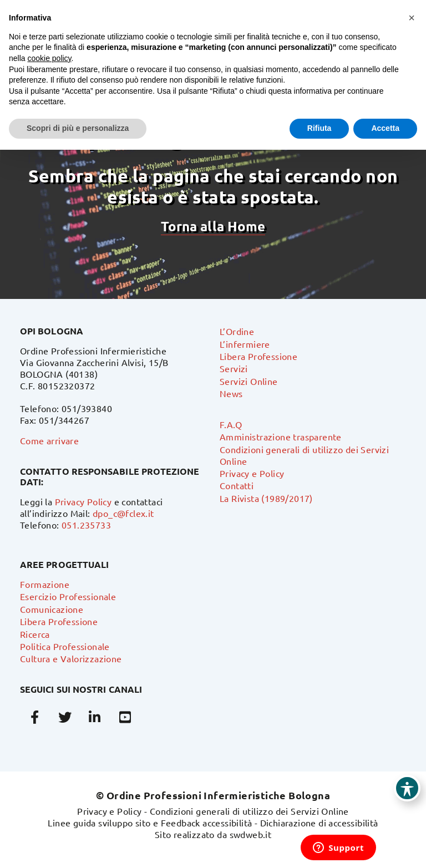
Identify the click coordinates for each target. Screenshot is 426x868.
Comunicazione (52, 609)
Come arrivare (49, 440)
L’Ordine (237, 331)
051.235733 (86, 525)
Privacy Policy (83, 501)
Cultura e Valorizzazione (71, 658)
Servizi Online (249, 381)
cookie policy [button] (49, 58)
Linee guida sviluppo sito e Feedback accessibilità (150, 823)
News (231, 393)
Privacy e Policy (252, 473)
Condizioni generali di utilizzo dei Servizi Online (249, 811)
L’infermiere (245, 344)
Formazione (45, 584)
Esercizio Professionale (68, 596)
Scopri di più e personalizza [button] (78, 128)
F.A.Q (231, 424)
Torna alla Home (213, 226)
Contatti (237, 485)
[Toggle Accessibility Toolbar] (407, 788)
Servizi (234, 368)
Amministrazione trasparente (281, 436)
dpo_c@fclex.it (123, 513)
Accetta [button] (385, 128)
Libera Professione (258, 356)
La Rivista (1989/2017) (266, 498)
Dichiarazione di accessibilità (319, 823)
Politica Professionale (65, 646)
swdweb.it (251, 834)
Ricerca (35, 634)
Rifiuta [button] (319, 128)
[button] (412, 18)
